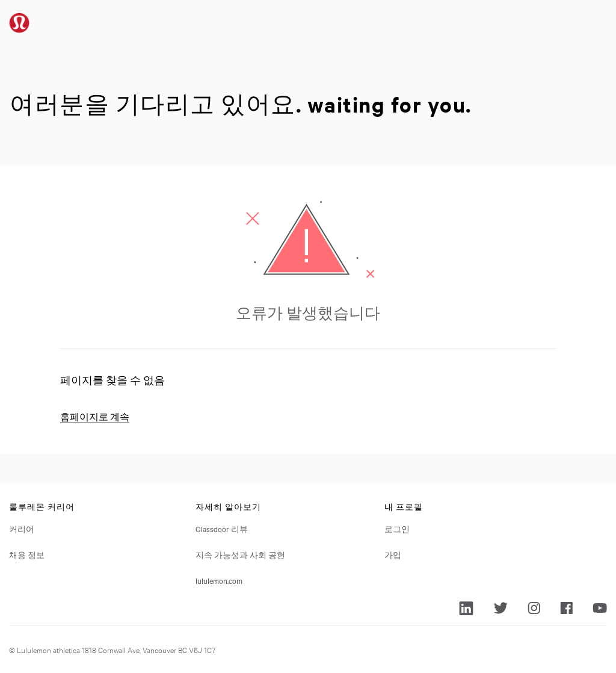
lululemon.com (219, 580)
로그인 (397, 529)
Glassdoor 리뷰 (222, 529)
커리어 (22, 529)
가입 (393, 554)
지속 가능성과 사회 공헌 (240, 554)
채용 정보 (27, 554)
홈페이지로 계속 (95, 417)
